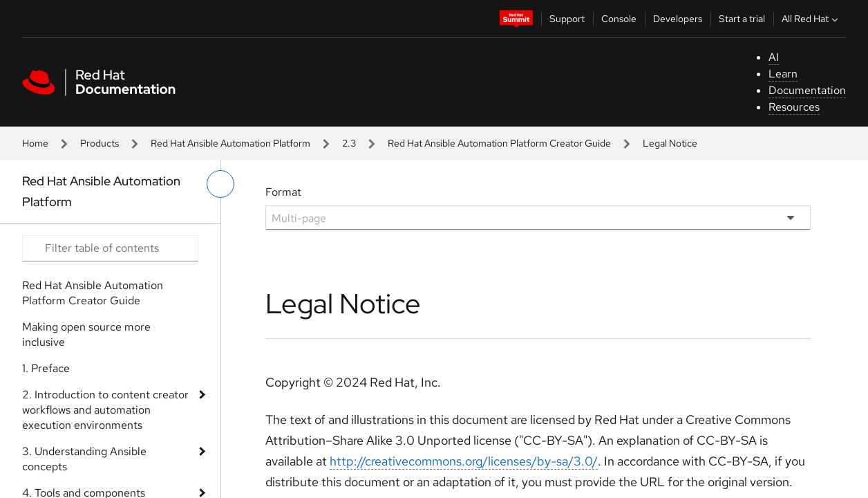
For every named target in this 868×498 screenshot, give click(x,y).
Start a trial (742, 19)
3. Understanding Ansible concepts (84, 459)
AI (774, 57)
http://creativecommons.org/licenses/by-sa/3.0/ (464, 461)
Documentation (807, 90)
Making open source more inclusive (86, 334)
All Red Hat (811, 19)
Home (35, 143)
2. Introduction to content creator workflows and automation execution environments (105, 410)
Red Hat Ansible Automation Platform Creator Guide (499, 143)
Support (567, 19)
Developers (678, 19)
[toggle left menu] (220, 184)
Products (100, 143)
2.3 (349, 143)
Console (619, 19)
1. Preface (46, 368)
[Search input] (110, 248)
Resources (794, 107)
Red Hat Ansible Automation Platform (230, 143)
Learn (783, 74)
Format (283, 192)
